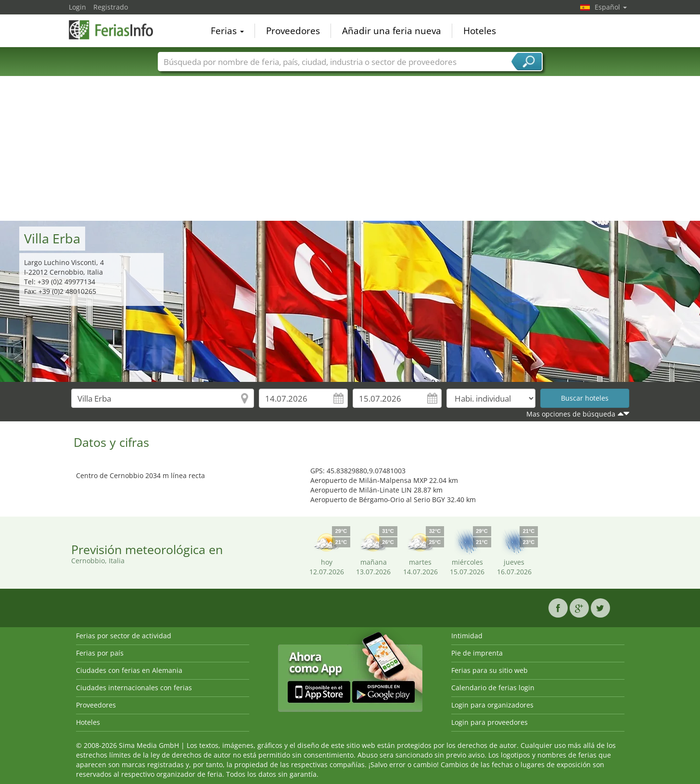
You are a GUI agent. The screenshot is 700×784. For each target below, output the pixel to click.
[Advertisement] (350, 149)
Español (611, 7)
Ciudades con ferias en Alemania (129, 670)
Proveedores (293, 31)
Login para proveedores (490, 722)
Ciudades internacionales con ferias (134, 688)
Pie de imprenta (477, 653)
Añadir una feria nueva (392, 31)
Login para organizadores (492, 705)
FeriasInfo (117, 30)
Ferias (227, 31)
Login (77, 7)
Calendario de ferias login (493, 688)
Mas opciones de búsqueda (571, 414)
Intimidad (467, 636)
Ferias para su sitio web (490, 670)
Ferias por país (100, 653)
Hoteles (480, 31)
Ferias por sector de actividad (124, 636)
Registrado (111, 7)
